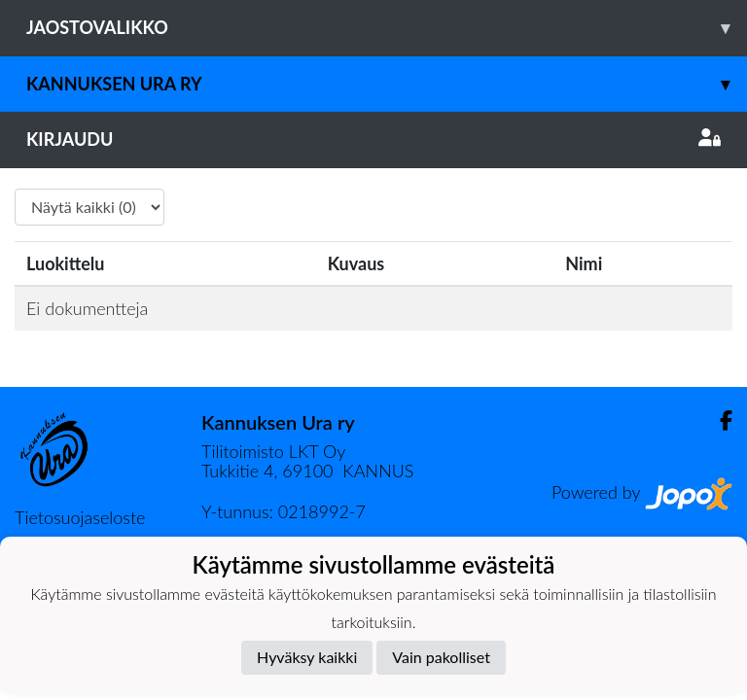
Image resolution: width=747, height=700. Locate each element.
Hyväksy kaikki (307, 657)
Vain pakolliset (441, 657)
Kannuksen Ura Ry (387, 84)
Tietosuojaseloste (80, 517)
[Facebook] (718, 420)
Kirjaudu (373, 139)
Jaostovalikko (387, 28)
